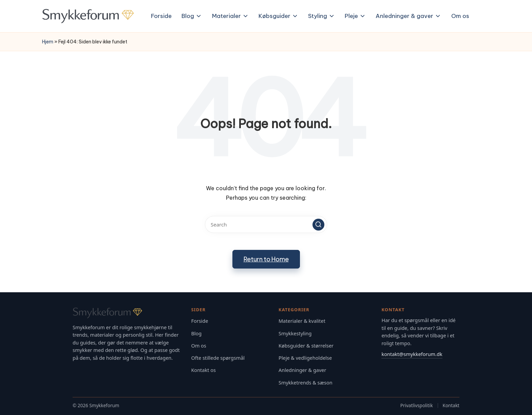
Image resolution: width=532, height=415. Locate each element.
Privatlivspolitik (417, 406)
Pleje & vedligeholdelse (305, 358)
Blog (196, 333)
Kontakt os (203, 370)
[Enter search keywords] (266, 224)
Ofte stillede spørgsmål (218, 358)
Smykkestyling (295, 333)
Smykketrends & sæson (306, 383)
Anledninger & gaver (302, 370)
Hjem (48, 42)
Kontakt (451, 406)
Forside (199, 321)
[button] (318, 225)
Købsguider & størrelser (306, 346)
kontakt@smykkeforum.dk (412, 354)
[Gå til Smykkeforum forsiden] (127, 313)
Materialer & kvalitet (302, 321)
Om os (198, 346)
